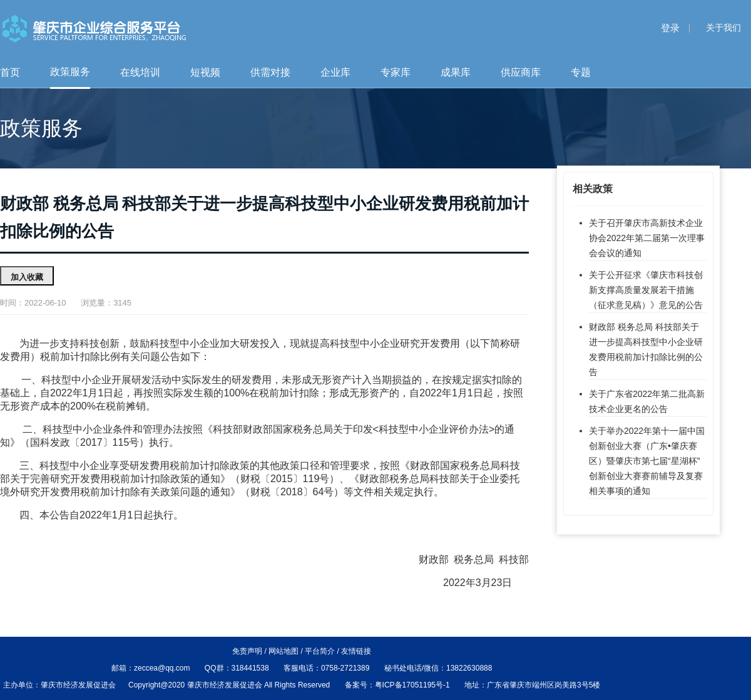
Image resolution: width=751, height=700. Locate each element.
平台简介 (320, 651)
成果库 (456, 72)
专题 (581, 72)
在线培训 (140, 72)
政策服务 (70, 72)
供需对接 (270, 72)
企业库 (335, 72)
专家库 (396, 72)
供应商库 (521, 72)
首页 (10, 72)
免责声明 (247, 651)
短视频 (205, 72)
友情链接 (356, 651)
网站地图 (284, 651)
